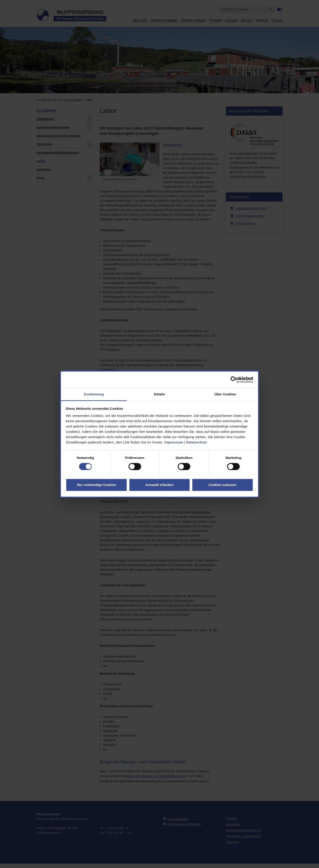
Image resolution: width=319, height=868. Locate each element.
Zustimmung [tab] (94, 394)
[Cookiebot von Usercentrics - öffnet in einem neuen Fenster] (234, 380)
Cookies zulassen (222, 485)
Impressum (174, 442)
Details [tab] (159, 394)
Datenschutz (197, 442)
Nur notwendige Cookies (97, 485)
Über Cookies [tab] (225, 394)
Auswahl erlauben (159, 485)
